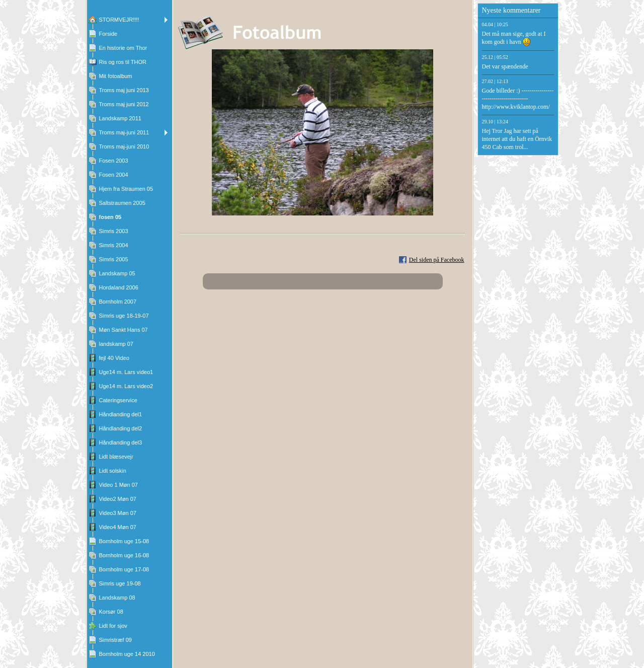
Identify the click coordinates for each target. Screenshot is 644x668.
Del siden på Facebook (437, 260)
